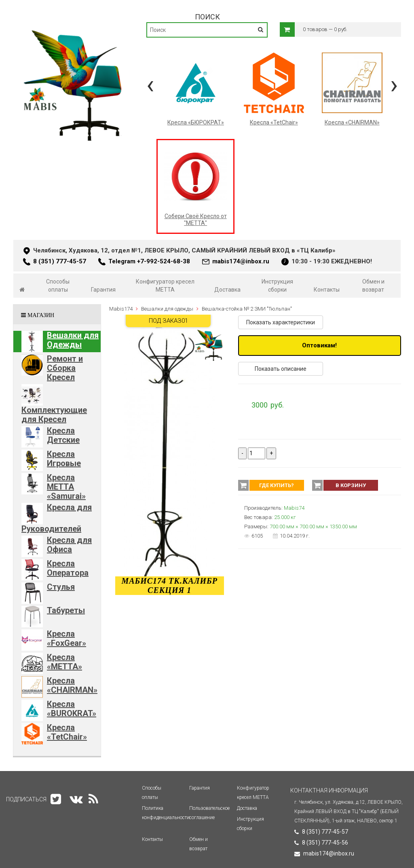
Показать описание (281, 369)
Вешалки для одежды (167, 309)
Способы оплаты (58, 286)
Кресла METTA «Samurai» (66, 487)
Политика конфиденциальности (166, 813)
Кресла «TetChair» (67, 732)
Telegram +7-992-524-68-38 (149, 261)
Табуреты (66, 610)
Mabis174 (121, 309)
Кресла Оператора (68, 568)
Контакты (327, 290)
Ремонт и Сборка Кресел (65, 368)
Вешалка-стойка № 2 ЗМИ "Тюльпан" (247, 309)
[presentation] (150, 85)
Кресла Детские (63, 435)
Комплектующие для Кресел (54, 415)
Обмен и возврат (373, 286)
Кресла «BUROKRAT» (72, 709)
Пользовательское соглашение (209, 813)
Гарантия (103, 290)
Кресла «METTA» (64, 662)
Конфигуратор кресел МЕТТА (165, 286)
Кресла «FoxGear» (67, 638)
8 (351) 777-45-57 (60, 261)
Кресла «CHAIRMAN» (72, 685)
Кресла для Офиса (69, 545)
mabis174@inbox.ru (241, 261)
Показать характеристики (281, 322)
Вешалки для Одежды (73, 340)
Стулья (61, 587)
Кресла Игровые (64, 459)
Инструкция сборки (277, 286)
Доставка (227, 290)
